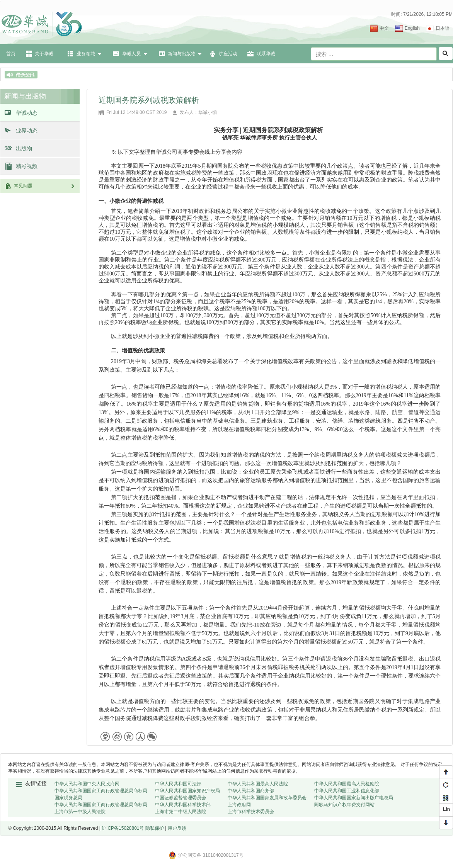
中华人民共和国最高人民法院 (258, 784)
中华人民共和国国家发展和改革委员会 (267, 798)
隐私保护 (155, 828)
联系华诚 (266, 54)
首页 (11, 54)
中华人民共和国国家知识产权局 (187, 791)
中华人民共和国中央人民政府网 (87, 784)
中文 (384, 28)
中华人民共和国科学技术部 (183, 805)
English (412, 28)
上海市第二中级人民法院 (181, 812)
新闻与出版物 (182, 54)
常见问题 (45, 186)
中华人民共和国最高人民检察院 (347, 784)
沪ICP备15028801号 (123, 828)
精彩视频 (27, 166)
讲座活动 (228, 54)
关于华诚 (44, 54)
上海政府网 (239, 805)
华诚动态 (27, 113)
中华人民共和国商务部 (251, 791)
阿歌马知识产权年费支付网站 (344, 805)
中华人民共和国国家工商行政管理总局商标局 (101, 791)
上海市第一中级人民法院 (80, 812)
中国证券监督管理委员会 (181, 798)
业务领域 (86, 54)
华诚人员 (131, 54)
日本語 (443, 28)
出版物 (24, 148)
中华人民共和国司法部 (178, 784)
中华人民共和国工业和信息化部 (347, 791)
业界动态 (27, 131)
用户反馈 (177, 828)
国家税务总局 (68, 798)
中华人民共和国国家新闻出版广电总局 (354, 798)
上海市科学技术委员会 (251, 812)
